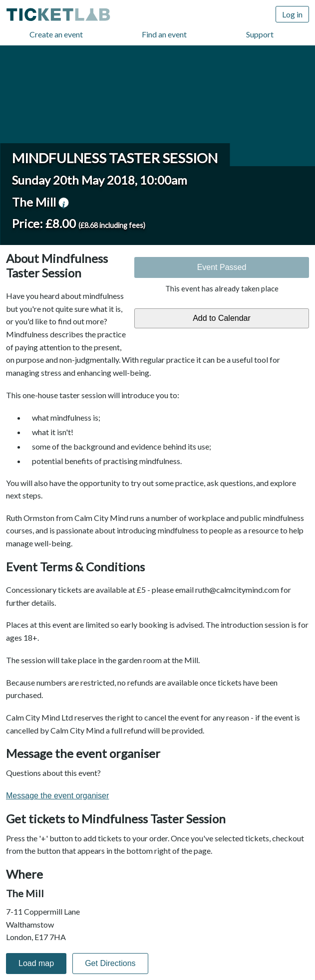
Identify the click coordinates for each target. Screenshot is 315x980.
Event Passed (222, 267)
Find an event (164, 34)
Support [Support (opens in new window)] (260, 34)
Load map (36, 963)
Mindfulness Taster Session (115, 158)
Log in (292, 14)
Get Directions (110, 963)
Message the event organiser (57, 796)
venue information (63, 203)
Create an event (56, 34)
